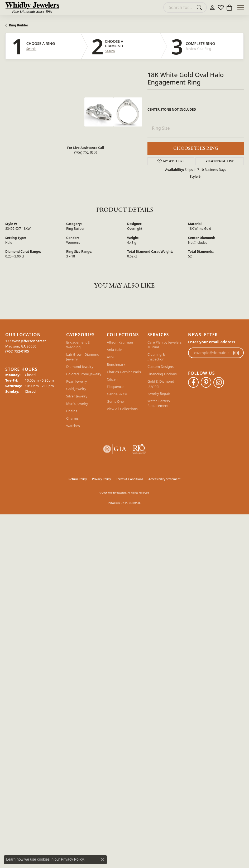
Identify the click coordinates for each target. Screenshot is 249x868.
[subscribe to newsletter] (236, 353)
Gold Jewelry (76, 389)
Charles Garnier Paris (124, 372)
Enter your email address (212, 342)
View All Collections (122, 409)
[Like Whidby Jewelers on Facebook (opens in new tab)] (193, 382)
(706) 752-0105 (86, 153)
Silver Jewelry (77, 396)
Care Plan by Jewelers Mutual (164, 345)
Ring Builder (19, 25)
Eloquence (115, 387)
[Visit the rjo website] (139, 449)
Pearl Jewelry (76, 381)
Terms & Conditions (130, 479)
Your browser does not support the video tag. (45, 117)
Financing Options (162, 374)
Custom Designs (161, 367)
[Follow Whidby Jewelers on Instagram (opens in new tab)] (219, 382)
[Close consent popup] (103, 860)
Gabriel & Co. (117, 394)
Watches (73, 426)
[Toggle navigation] (241, 7)
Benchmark (116, 364)
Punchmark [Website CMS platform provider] (133, 503)
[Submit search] (200, 7)
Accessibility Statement (165, 479)
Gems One (115, 401)
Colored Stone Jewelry (84, 374)
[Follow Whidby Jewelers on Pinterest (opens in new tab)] (206, 382)
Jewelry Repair (159, 393)
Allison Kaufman (120, 342)
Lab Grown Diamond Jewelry (83, 357)
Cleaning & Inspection (156, 357)
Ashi (110, 357)
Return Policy (78, 479)
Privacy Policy (101, 479)
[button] (212, 7)
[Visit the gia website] (115, 449)
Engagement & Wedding (78, 345)
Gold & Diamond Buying (161, 384)
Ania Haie (114, 350)
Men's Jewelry (77, 403)
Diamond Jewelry (80, 367)
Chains (72, 411)
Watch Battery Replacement (159, 403)
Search (31, 49)
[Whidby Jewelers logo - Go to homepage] (32, 7)
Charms (72, 418)
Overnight (135, 229)
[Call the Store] (17, 351)
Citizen (112, 379)
